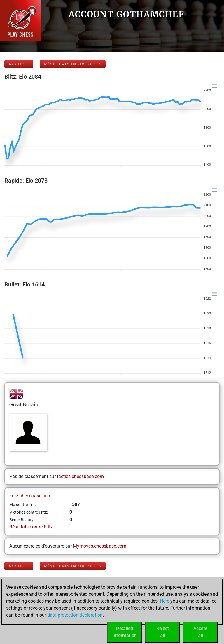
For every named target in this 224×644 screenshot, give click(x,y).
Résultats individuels (73, 64)
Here (164, 601)
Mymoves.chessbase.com (100, 546)
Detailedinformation (125, 632)
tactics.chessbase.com (80, 476)
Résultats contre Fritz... (33, 527)
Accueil (19, 64)
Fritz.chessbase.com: (31, 496)
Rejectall (163, 632)
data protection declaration (75, 615)
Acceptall (200, 632)
